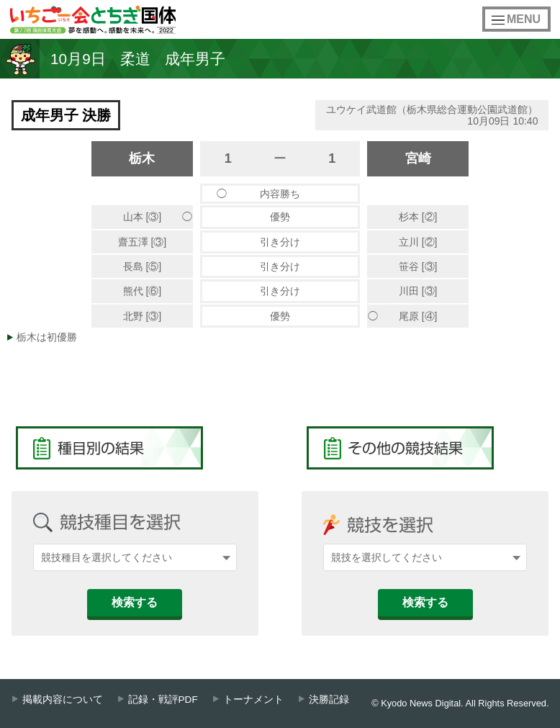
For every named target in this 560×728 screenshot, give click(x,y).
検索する (135, 602)
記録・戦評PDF (163, 700)
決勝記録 (329, 700)
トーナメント (253, 700)
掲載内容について (63, 700)
